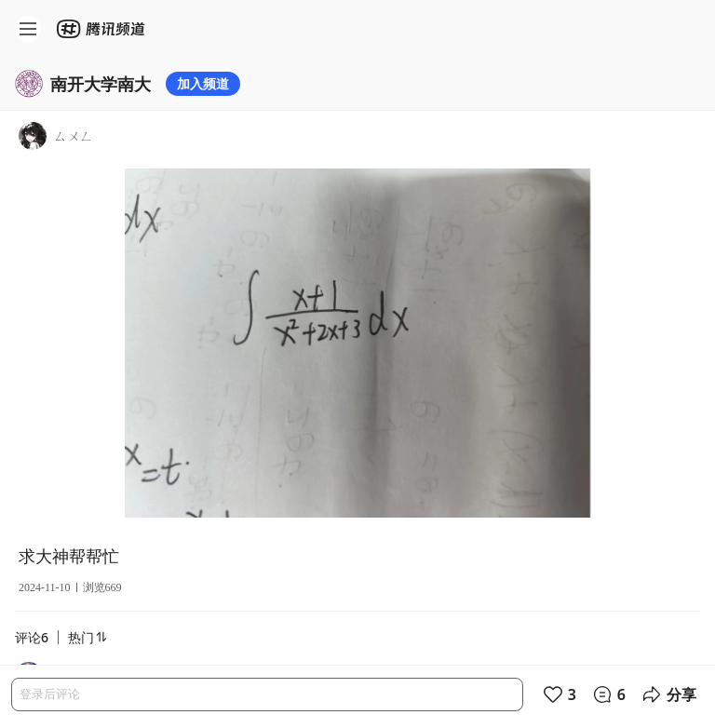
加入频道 (203, 83)
